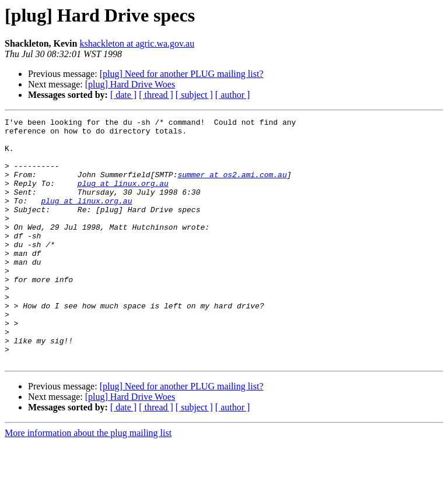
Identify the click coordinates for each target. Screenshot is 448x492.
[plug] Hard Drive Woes (130, 84)
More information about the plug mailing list (88, 482)
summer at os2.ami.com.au (232, 187)
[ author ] (233, 95)
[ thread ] (156, 95)
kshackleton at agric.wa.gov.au (137, 43)
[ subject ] (194, 95)
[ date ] (123, 95)
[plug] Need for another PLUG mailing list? (182, 74)
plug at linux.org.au (123, 197)
